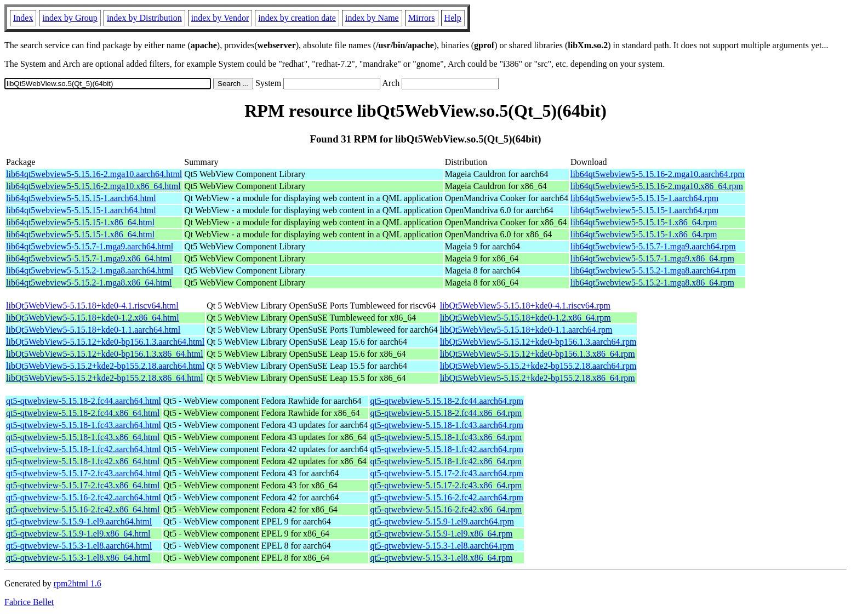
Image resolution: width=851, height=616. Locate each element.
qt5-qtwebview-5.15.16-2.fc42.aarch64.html (84, 497)
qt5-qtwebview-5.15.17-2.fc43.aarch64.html (84, 473)
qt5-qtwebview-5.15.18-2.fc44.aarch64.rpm (446, 401)
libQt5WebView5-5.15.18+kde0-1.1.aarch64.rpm (526, 330)
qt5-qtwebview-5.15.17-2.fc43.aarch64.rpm (446, 473)
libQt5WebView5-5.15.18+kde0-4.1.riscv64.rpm (525, 306)
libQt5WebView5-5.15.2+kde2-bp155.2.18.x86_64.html (105, 378)
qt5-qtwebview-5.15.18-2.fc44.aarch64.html (84, 401)
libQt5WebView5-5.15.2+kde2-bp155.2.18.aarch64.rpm (538, 366)
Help (453, 18)
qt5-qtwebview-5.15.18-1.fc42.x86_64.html (83, 461)
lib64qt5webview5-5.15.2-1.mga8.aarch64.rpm (653, 270)
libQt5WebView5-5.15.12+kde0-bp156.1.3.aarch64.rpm (538, 342)
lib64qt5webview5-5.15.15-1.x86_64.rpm (644, 222)
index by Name (372, 18)
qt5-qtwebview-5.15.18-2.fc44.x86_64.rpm (446, 413)
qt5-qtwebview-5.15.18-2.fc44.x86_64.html (83, 413)
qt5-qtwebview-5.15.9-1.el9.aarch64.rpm (442, 521)
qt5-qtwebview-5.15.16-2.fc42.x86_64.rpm (446, 509)
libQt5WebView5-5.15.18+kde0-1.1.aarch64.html (93, 330)
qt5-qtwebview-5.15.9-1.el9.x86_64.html (78, 534)
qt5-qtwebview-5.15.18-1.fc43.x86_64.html (83, 437)
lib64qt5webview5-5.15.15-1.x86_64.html (80, 222)
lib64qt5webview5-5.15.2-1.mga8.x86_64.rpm (652, 283)
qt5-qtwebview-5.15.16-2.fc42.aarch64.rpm (446, 497)
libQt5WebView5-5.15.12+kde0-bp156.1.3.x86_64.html (105, 354)
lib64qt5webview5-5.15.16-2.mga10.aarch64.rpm (658, 174)
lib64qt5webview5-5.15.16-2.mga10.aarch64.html (94, 174)
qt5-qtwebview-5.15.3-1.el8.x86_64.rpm (441, 558)
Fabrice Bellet (29, 602)
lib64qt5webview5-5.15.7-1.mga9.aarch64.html (90, 246)
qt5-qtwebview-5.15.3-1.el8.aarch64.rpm (442, 546)
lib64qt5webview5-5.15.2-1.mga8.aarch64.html (90, 270)
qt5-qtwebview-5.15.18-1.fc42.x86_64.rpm (446, 461)
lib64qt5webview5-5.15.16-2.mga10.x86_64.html (93, 186)
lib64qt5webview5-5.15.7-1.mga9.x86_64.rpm (652, 258)
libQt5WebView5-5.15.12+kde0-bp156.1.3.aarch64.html (105, 342)
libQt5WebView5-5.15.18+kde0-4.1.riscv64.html (92, 306)
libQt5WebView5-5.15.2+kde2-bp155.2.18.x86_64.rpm (538, 378)
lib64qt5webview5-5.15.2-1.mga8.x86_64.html (89, 283)
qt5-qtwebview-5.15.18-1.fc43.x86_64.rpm (446, 437)
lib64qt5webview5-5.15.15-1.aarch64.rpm (644, 198)
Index (23, 18)
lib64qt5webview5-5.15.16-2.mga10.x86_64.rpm (657, 186)
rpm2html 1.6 (78, 583)
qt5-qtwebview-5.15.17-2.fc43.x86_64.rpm (446, 485)
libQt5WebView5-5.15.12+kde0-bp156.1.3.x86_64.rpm (538, 354)
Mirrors (422, 18)
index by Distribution (144, 18)
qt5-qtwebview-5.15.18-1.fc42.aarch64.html (84, 449)
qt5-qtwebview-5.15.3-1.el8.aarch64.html (79, 546)
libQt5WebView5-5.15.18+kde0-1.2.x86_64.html (93, 318)
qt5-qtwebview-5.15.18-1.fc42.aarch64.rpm (446, 449)
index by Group (70, 18)
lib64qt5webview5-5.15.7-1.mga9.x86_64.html (89, 258)
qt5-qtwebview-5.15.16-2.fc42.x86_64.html (83, 509)
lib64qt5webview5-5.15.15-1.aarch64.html (81, 198)
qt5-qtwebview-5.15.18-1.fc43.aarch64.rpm (446, 425)
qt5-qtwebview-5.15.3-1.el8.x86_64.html (78, 558)
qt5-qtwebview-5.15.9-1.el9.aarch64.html (79, 521)
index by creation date (297, 18)
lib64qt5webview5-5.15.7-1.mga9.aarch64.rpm (653, 246)
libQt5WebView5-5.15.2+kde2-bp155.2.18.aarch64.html (105, 366)
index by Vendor (220, 18)
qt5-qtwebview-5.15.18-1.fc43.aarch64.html (84, 425)
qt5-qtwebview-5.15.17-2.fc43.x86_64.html (83, 485)
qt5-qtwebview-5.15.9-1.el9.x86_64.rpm (441, 534)
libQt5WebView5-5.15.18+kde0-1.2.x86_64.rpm (526, 318)
